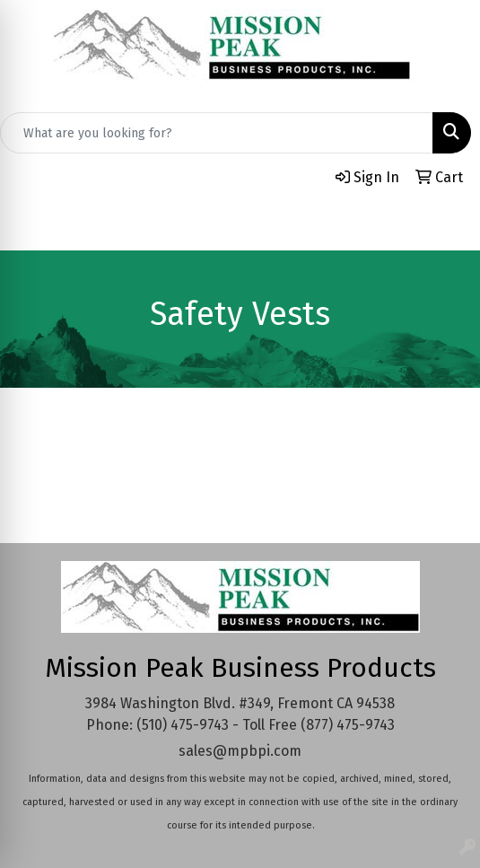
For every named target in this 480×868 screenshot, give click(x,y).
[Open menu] (444, 224)
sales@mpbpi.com (240, 751)
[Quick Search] (217, 133)
